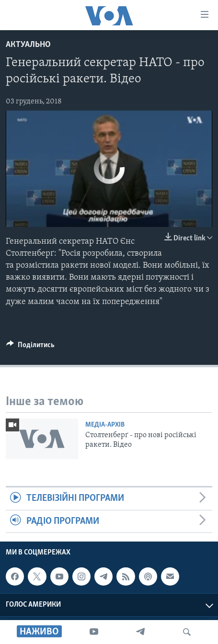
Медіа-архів (105, 425)
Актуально (28, 45)
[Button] (30, 347)
